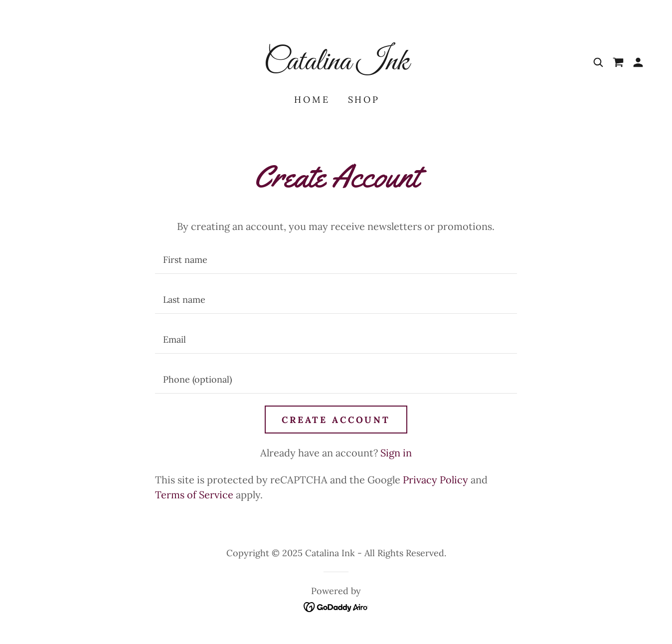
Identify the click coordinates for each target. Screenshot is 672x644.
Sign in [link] (396, 453)
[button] (638, 62)
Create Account (336, 420)
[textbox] (336, 260)
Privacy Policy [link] (435, 480)
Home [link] (312, 100)
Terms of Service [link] (194, 495)
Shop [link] (364, 100)
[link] (336, 66)
